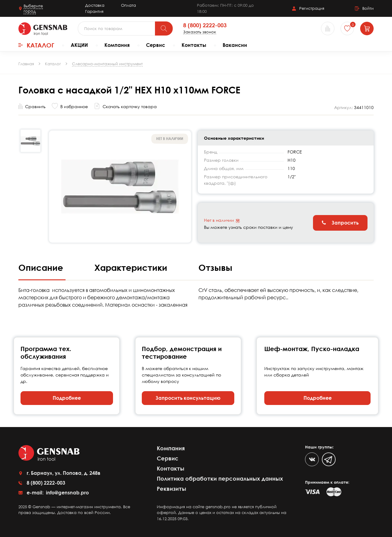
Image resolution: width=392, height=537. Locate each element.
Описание (42, 267)
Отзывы (215, 267)
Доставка (95, 5)
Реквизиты (171, 489)
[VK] (312, 459)
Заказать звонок (200, 32)
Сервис (156, 45)
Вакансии (235, 45)
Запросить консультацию (188, 398)
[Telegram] (329, 459)
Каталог (36, 45)
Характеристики (132, 267)
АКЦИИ (79, 45)
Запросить (340, 223)
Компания (117, 45)
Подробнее (67, 398)
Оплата (128, 5)
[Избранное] (347, 28)
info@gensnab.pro (67, 493)
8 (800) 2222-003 (205, 25)
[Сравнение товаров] (328, 28)
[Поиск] (164, 28)
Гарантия (94, 11)
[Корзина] (367, 28)
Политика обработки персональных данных (220, 478)
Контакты (194, 45)
